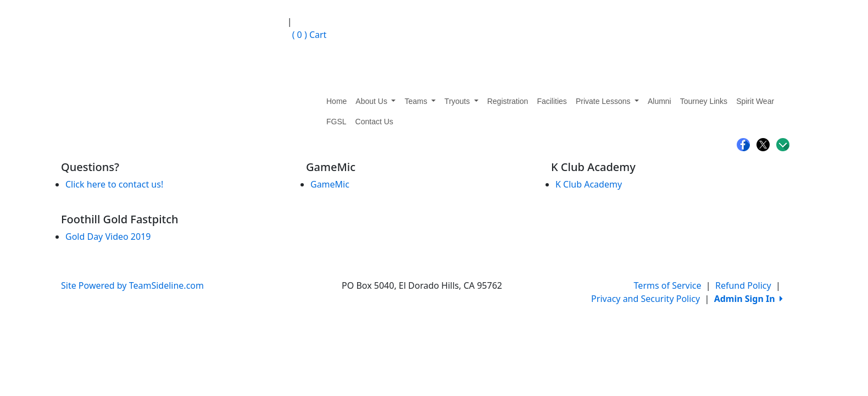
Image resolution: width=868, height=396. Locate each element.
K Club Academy (589, 184)
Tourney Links (704, 101)
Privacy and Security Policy (646, 299)
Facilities (552, 101)
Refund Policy (743, 285)
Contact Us (374, 122)
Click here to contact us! (114, 184)
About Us (375, 101)
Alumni (660, 101)
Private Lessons (607, 101)
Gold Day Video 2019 (108, 237)
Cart (307, 35)
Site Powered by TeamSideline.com (132, 285)
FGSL (336, 122)
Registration (508, 101)
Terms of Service (668, 285)
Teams (420, 101)
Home (336, 101)
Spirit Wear (755, 101)
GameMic (330, 184)
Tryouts (461, 101)
